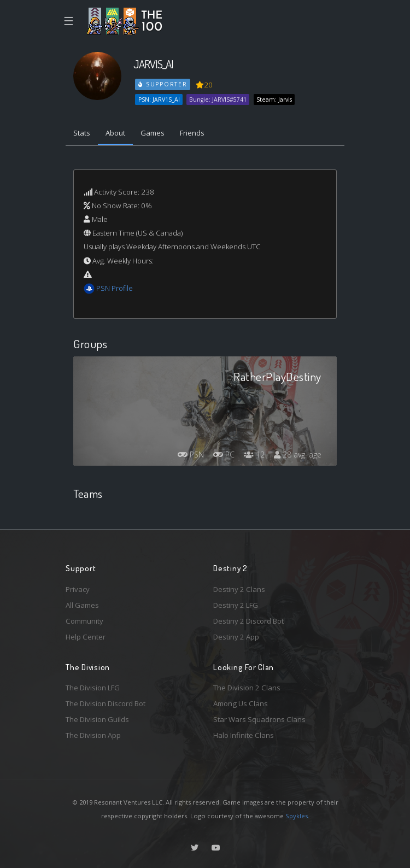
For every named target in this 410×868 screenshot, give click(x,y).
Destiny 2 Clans (239, 589)
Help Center (86, 637)
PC (224, 454)
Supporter (163, 84)
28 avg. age (298, 454)
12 (254, 454)
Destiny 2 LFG (236, 605)
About (115, 133)
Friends (192, 133)
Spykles (297, 816)
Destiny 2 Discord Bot (248, 621)
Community (84, 621)
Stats (82, 133)
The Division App (93, 735)
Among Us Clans (241, 703)
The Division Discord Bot (106, 703)
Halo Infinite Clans (244, 735)
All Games (82, 605)
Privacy (78, 589)
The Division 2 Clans (247, 688)
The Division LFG (93, 688)
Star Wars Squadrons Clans (259, 719)
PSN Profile (115, 288)
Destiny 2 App (236, 637)
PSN (191, 454)
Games (153, 133)
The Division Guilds (97, 719)
